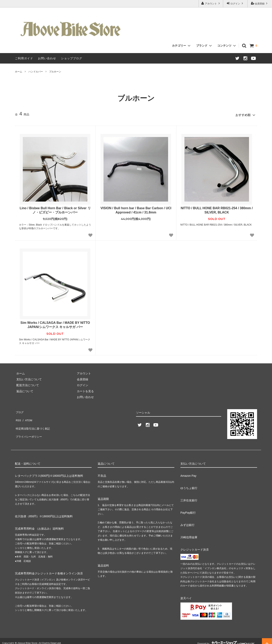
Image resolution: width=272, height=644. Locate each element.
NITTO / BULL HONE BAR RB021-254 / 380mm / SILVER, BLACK (217, 209)
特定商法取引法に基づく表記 (33, 422)
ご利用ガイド (24, 58)
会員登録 (260, 3)
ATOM (27, 416)
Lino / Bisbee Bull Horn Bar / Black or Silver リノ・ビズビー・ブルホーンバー (55, 209)
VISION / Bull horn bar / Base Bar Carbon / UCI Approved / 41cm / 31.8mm (136, 209)
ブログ (19, 410)
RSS (18, 416)
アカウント (211, 3)
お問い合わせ (47, 58)
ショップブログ (72, 58)
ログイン (235, 3)
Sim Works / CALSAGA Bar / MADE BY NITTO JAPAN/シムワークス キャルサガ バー (55, 324)
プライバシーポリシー (29, 428)
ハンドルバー (36, 72)
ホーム (19, 72)
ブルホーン (55, 72)
